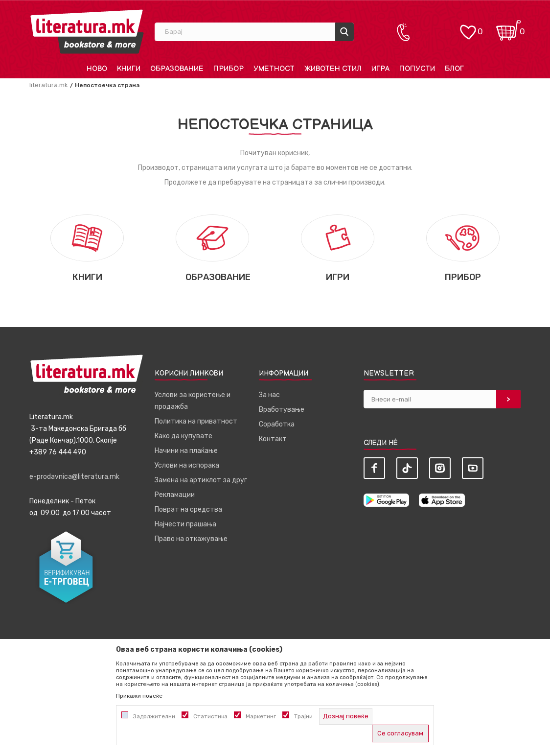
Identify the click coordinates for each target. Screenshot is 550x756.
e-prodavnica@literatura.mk (74, 477)
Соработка (277, 424)
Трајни (303, 716)
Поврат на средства (188, 509)
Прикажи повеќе (139, 696)
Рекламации (175, 495)
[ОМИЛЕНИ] (468, 27)
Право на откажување (191, 539)
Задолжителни (154, 716)
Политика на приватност (196, 421)
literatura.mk (49, 85)
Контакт (273, 439)
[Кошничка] (508, 27)
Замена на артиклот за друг (201, 480)
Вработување (282, 410)
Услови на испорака (187, 465)
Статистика (210, 716)
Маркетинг (261, 716)
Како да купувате (183, 436)
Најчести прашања (185, 524)
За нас (269, 395)
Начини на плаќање (186, 451)
